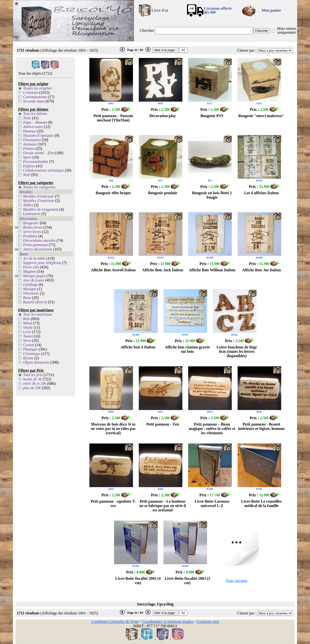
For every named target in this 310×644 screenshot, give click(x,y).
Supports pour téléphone (42, 263)
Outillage (30, 285)
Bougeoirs (31, 223)
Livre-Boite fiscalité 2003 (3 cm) (187, 581)
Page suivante (237, 581)
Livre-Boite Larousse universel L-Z (212, 503)
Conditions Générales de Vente (115, 622)
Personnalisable (36, 162)
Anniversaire (33, 127)
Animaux (30, 144)
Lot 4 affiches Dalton (261, 193)
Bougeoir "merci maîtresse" (261, 116)
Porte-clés (31, 267)
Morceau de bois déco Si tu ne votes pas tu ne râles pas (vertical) (113, 429)
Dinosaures (32, 140)
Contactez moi (208, 622)
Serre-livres (32, 232)
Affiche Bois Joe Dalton (261, 270)
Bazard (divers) (35, 302)
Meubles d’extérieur (39, 201)
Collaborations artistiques (43, 170)
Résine (28, 358)
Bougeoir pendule (163, 193)
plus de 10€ (32, 388)
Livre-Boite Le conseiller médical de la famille (261, 503)
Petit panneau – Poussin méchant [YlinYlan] (113, 118)
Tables (28, 205)
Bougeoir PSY (212, 116)
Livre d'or (160, 10)
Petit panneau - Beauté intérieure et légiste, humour (261, 426)
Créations (31, 93)
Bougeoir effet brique (113, 193)
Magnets (30, 271)
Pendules (30, 236)
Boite (27, 298)
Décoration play (163, 116)
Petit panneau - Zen (163, 424)
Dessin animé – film (39, 153)
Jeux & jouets (34, 280)
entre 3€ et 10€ (35, 383)
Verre (27, 341)
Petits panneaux (35, 245)
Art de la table (34, 258)
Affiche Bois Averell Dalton (113, 270)
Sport (27, 157)
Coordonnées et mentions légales (168, 622)
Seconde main (34, 101)
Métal (27, 323)
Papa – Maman (35, 122)
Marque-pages (34, 276)
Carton (28, 345)
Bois (26, 319)
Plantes (29, 149)
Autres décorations (38, 249)
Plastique (30, 349)
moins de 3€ (32, 379)
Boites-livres (33, 227)
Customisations (35, 97)
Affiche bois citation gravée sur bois (187, 349)
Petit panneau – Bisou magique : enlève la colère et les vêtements (212, 429)
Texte (27, 118)
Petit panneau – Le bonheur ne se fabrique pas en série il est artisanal (163, 506)
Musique (30, 289)
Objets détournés (36, 362)
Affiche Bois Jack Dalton (163, 270)
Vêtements (31, 293)
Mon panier (271, 10)
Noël (27, 175)
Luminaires (32, 214)
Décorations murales (39, 240)
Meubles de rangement (41, 209)
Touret (28, 336)
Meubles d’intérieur (39, 196)
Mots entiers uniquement (287, 30)
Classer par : (247, 50)
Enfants (29, 166)
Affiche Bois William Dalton (212, 270)
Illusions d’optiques (38, 135)
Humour (29, 131)
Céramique (32, 354)
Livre (27, 332)
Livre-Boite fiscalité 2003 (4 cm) (138, 581)
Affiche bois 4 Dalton (138, 347)
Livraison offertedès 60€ (218, 10)
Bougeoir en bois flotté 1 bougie (212, 195)
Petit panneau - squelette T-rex (113, 503)
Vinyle (28, 327)
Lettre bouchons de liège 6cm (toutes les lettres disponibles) (237, 351)
